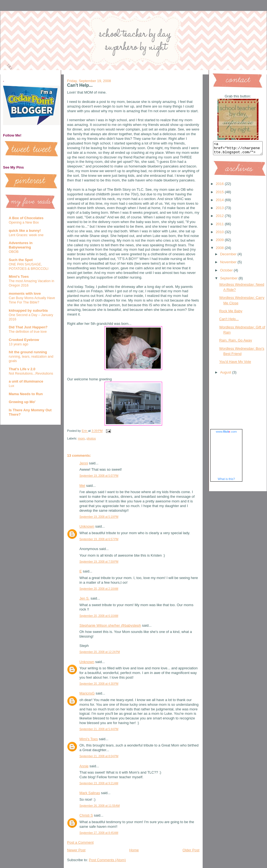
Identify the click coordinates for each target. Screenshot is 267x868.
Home (134, 850)
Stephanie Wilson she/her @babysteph (110, 625)
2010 (220, 234)
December (229, 257)
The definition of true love (28, 332)
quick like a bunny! (25, 231)
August (226, 375)
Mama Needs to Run (26, 394)
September (229, 281)
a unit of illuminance (26, 381)
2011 (220, 226)
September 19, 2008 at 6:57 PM (99, 539)
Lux (12, 386)
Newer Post (76, 850)
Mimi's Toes (19, 277)
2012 (220, 218)
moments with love (25, 293)
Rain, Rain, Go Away (236, 343)
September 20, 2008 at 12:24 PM (100, 652)
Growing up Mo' (22, 402)
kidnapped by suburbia (28, 310)
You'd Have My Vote (235, 364)
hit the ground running (28, 352)
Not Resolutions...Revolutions (31, 374)
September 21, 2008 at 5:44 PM (99, 729)
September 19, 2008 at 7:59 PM (99, 562)
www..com (226, 434)
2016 (220, 186)
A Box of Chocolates (26, 218)
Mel (82, 486)
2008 (220, 250)
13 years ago (18, 344)
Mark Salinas (90, 793)
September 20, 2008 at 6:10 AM (99, 616)
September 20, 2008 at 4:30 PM (99, 684)
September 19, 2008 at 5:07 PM (99, 476)
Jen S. (84, 598)
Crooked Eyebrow (24, 340)
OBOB (14, 252)
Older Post (191, 850)
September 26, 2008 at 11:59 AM (100, 806)
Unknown (87, 526)
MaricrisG (87, 693)
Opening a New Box (24, 222)
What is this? (226, 481)
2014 (220, 202)
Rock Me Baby (231, 313)
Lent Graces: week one (26, 235)
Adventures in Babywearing (21, 245)
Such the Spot (21, 260)
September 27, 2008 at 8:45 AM (99, 833)
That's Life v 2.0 (22, 369)
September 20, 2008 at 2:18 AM (99, 589)
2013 (220, 210)
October (227, 273)
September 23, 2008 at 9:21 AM (99, 783)
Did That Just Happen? (28, 327)
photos (91, 438)
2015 (220, 194)
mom (81, 438)
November (229, 264)
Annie (84, 766)
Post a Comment (80, 842)
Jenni (84, 463)
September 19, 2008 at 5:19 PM (99, 517)
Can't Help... (229, 321)
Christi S (86, 815)
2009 (220, 242)
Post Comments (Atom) (107, 860)
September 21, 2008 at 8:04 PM (99, 756)
